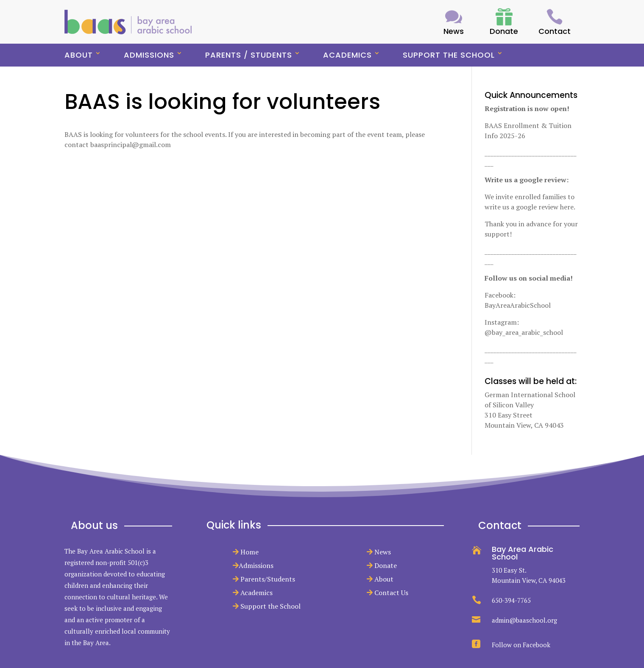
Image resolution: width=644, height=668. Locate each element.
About (79, 55)
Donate (386, 565)
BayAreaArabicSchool (518, 305)
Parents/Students (268, 579)
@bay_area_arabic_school (524, 332)
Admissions (149, 55)
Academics (347, 55)
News (383, 552)
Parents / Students (249, 55)
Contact (555, 31)
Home (250, 552)
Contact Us (391, 593)
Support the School (449, 55)
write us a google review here (529, 207)
